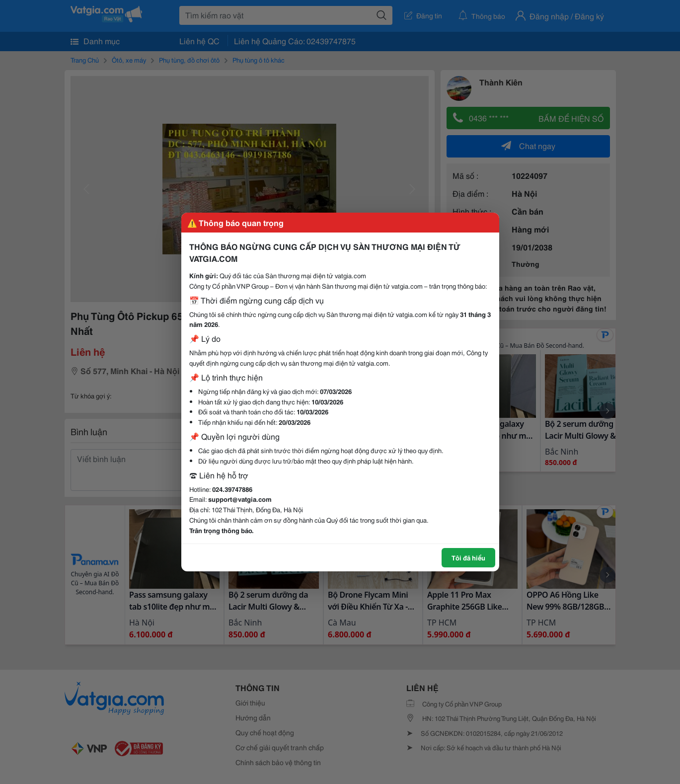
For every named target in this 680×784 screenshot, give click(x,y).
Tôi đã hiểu (468, 557)
